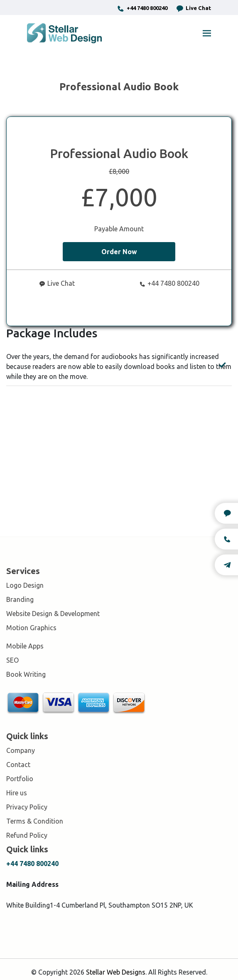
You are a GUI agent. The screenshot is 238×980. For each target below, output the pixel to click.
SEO (12, 660)
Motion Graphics (31, 628)
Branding (20, 599)
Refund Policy (27, 835)
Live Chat (193, 9)
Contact (18, 765)
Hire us (17, 793)
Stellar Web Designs (116, 972)
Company (21, 750)
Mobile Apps (25, 646)
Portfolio (20, 779)
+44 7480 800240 (142, 9)
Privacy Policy (27, 807)
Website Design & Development (53, 614)
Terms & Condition (35, 821)
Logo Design (25, 585)
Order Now (119, 252)
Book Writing (26, 674)
